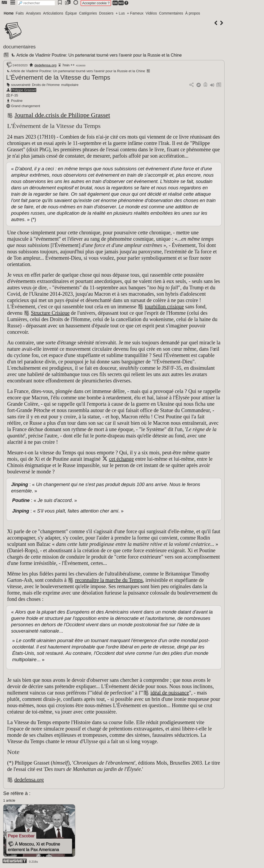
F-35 (15, 95)
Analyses (33, 13)
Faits (20, 13)
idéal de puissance (170, 693)
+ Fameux (135, 13)
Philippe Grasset (24, 90)
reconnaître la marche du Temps (109, 580)
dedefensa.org (45, 65)
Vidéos (151, 13)
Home (9, 13)
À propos (193, 13)
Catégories (88, 13)
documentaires (19, 47)
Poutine (17, 101)
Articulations (53, 13)
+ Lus (120, 13)
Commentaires (171, 13)
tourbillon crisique (164, 307)
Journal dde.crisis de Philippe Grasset (62, 115)
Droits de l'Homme (46, 85)
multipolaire (70, 85)
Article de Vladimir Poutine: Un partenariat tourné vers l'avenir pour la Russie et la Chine (96, 55)
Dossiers (106, 13)
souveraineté (21, 85)
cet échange (122, 459)
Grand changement (26, 106)
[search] (36, 3)
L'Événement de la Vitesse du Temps (58, 77)
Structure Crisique (50, 313)
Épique (71, 13)
